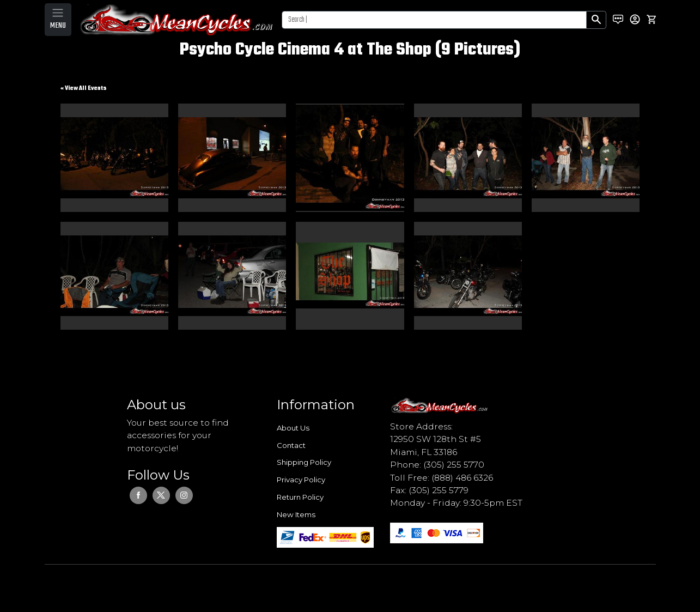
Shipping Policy (304, 462)
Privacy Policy (301, 480)
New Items (296, 514)
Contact (291, 445)
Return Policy (300, 497)
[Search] (434, 20)
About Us (293, 428)
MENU (58, 26)
